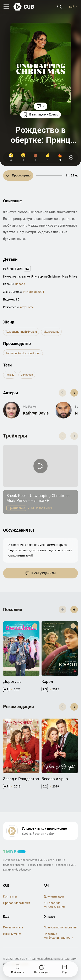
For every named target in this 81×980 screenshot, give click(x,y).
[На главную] (24, 7)
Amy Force (27, 307)
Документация (54, 896)
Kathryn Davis (36, 413)
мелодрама (51, 332)
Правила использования (61, 927)
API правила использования (54, 905)
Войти (73, 7)
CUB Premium (12, 934)
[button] (74, 393)
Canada (20, 284)
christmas (27, 375)
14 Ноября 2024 (33, 292)
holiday (10, 375)
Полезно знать (13, 927)
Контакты (10, 896)
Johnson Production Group (23, 353)
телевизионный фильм (21, 332)
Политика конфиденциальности (58, 936)
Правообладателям (17, 903)
